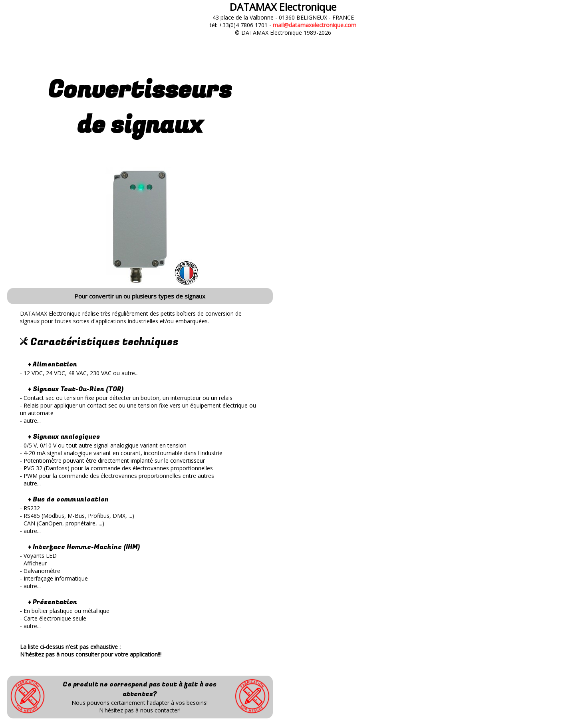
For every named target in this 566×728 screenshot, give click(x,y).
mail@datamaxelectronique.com (315, 25)
